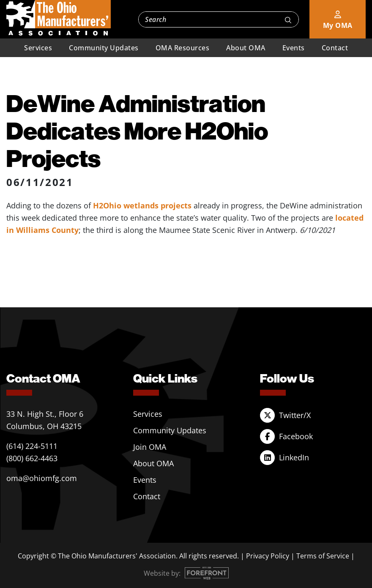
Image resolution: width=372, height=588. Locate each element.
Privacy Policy (268, 556)
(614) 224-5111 (32, 446)
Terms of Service (323, 556)
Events (294, 48)
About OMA (246, 48)
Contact (335, 48)
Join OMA (150, 447)
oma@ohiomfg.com (42, 478)
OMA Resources (183, 48)
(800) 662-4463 (32, 458)
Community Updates (104, 48)
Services (38, 48)
